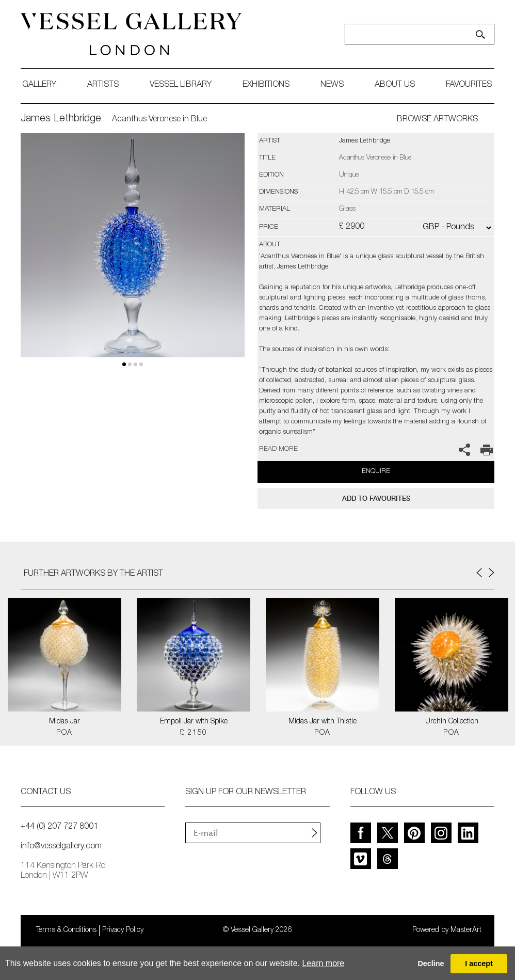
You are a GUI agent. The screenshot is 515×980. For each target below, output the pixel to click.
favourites (469, 85)
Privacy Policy (123, 930)
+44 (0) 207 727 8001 (59, 827)
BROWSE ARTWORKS (437, 120)
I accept (479, 963)
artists (103, 85)
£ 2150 (193, 733)
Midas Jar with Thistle (323, 722)
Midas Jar (65, 722)
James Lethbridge (61, 119)
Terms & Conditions (66, 930)
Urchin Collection (452, 722)
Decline (431, 963)
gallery (39, 85)
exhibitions (266, 85)
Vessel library (181, 85)
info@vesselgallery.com (61, 847)
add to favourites (376, 499)
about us (395, 85)
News (332, 85)
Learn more (323, 963)
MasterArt (466, 930)
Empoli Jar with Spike (194, 722)
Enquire (376, 472)
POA (64, 733)
